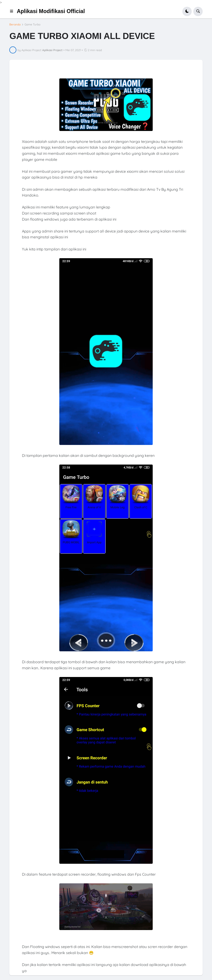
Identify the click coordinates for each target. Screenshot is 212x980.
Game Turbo (32, 25)
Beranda (15, 25)
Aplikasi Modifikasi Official (51, 11)
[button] (13, 11)
